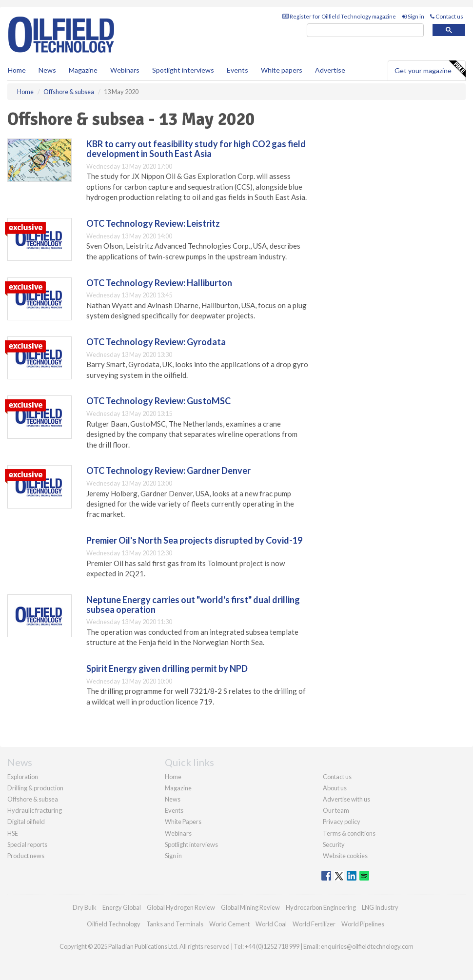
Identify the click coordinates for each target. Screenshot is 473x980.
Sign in (413, 16)
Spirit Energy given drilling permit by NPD (167, 668)
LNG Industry (380, 907)
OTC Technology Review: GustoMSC (158, 401)
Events (237, 70)
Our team (336, 810)
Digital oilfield (26, 822)
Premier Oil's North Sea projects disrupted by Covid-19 (194, 540)
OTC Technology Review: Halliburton (159, 283)
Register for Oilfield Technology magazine (339, 16)
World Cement (229, 924)
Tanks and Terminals (175, 924)
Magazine (83, 70)
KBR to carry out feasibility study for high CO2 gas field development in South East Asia (196, 149)
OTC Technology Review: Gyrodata (156, 342)
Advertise (330, 70)
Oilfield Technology (114, 924)
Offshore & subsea (33, 799)
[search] (365, 30)
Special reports (27, 844)
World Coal (271, 924)
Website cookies (345, 856)
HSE (13, 833)
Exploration (23, 777)
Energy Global (122, 907)
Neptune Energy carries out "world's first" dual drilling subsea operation (193, 605)
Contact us (447, 16)
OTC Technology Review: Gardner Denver (168, 470)
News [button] (47, 70)
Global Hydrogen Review (181, 907)
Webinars (125, 70)
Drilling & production (35, 788)
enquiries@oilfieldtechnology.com (367, 946)
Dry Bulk (85, 907)
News (173, 799)
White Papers (183, 822)
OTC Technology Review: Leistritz (153, 223)
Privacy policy (342, 822)
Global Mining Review (250, 907)
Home (17, 70)
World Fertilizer (314, 924)
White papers (282, 70)
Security (334, 844)
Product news (26, 856)
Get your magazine (430, 69)
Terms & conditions (349, 833)
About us (335, 788)
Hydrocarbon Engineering (321, 907)
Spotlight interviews (183, 70)
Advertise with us (346, 799)
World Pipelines (363, 924)
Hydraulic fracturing (35, 810)
